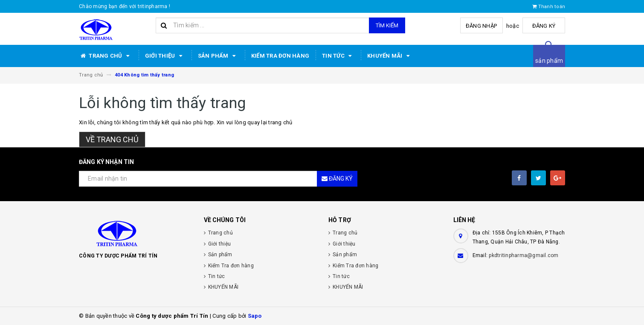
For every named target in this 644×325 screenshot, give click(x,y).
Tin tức (338, 56)
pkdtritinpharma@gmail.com (524, 255)
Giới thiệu (165, 56)
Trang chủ (106, 56)
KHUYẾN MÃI (390, 56)
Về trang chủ (112, 139)
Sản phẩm (218, 56)
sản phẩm (549, 61)
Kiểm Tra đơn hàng (280, 56)
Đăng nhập (481, 26)
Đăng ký (544, 26)
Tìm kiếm (387, 25)
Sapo (255, 316)
